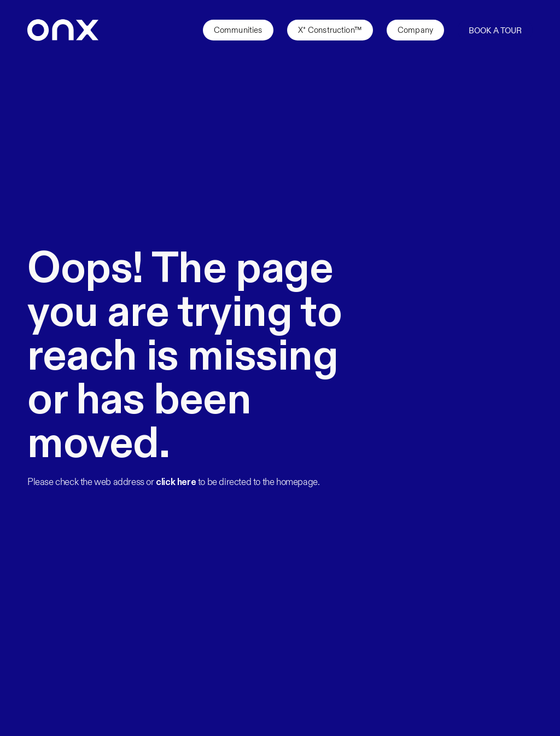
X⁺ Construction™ (330, 30)
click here (176, 482)
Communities (238, 30)
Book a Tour (495, 31)
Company (415, 30)
